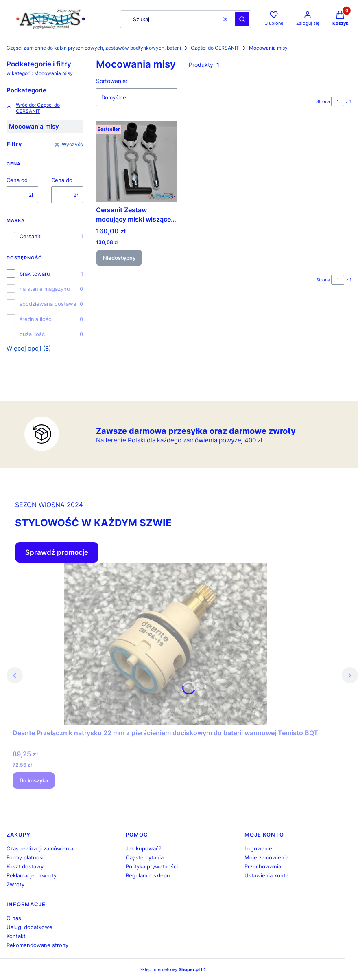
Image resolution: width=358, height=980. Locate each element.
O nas (14, 918)
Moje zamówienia (266, 857)
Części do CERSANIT (215, 48)
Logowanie (258, 848)
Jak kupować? (144, 848)
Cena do (62, 180)
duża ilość (32, 334)
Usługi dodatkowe (29, 927)
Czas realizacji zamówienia (40, 848)
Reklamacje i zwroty (32, 875)
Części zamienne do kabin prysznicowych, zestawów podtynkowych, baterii (94, 48)
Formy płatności (26, 857)
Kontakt (16, 936)
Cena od (17, 180)
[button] (242, 19)
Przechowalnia (263, 866)
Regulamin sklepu (148, 875)
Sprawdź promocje (57, 552)
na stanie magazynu (45, 289)
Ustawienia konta (266, 875)
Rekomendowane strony (37, 945)
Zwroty (15, 884)
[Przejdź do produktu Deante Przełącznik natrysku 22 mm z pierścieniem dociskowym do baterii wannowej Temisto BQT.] (166, 644)
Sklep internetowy (170, 969)
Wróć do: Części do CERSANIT (33, 108)
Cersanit (30, 236)
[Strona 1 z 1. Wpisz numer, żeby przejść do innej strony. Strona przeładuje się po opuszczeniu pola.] (338, 101)
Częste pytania (145, 857)
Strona (323, 101)
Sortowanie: (112, 81)
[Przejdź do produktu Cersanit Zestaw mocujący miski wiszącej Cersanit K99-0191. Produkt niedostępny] (136, 162)
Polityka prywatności (152, 866)
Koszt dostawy (25, 866)
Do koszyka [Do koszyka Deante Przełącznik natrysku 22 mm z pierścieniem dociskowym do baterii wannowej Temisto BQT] (34, 780)
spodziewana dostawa (48, 304)
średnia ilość (35, 319)
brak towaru (35, 274)
